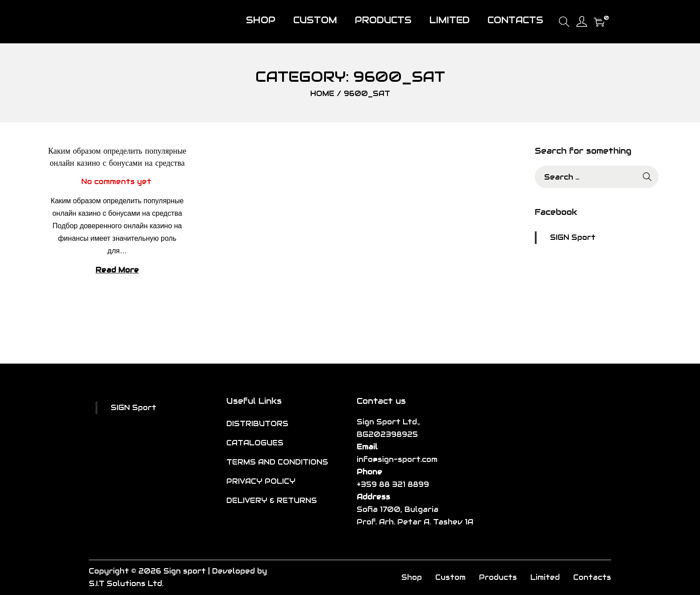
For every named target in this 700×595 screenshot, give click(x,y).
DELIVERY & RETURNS (272, 501)
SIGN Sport (573, 237)
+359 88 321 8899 (393, 484)
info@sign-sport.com (397, 459)
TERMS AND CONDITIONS (277, 462)
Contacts (592, 577)
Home (322, 94)
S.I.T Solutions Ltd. (126, 584)
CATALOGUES (255, 443)
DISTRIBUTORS (257, 424)
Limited (545, 577)
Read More (117, 270)
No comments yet (116, 182)
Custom (450, 577)
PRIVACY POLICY (261, 481)
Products (498, 577)
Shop (412, 577)
